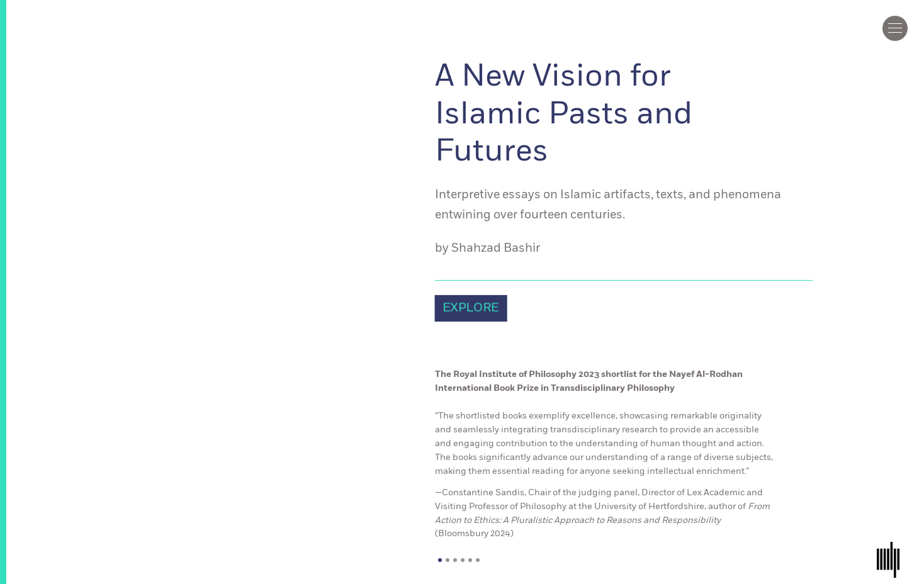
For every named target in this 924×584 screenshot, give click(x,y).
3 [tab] (455, 560)
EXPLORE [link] (471, 308)
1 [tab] (440, 560)
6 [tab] (478, 560)
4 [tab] (463, 560)
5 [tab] (470, 560)
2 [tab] (448, 560)
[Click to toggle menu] (895, 28)
